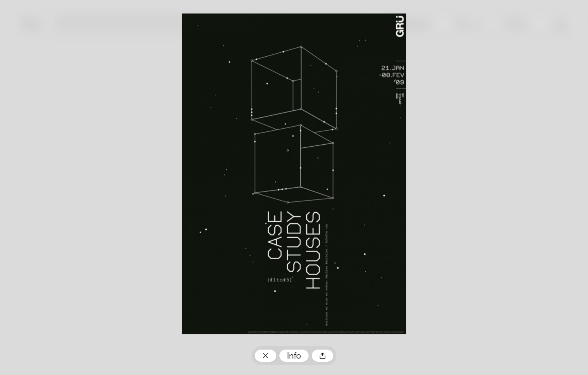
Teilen (323, 356)
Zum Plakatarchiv (265, 356)
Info (294, 356)
